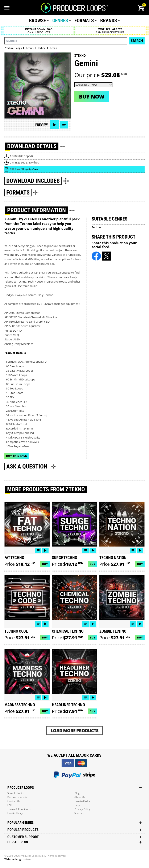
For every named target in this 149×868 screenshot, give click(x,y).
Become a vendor (18, 797)
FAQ (10, 805)
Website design (13, 859)
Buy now (92, 96)
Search (137, 41)
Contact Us (14, 801)
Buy (45, 564)
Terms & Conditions (19, 809)
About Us (80, 797)
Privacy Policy (82, 809)
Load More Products (74, 730)
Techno (96, 227)
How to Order (82, 801)
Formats (84, 21)
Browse (37, 21)
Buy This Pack (16, 456)
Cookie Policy (15, 813)
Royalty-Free (30, 169)
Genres (60, 21)
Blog (77, 793)
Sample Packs (15, 793)
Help (77, 805)
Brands (109, 21)
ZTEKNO (80, 56)
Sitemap (79, 813)
